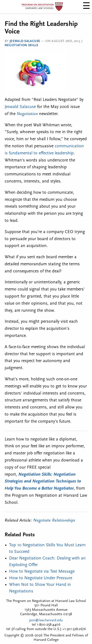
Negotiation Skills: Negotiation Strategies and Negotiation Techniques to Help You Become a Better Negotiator (43, 482)
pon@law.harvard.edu (46, 620)
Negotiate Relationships (54, 521)
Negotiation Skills (21, 45)
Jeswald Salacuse (25, 41)
